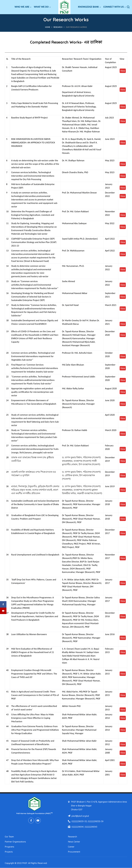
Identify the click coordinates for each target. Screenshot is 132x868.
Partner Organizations (15, 842)
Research (58, 27)
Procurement (74, 852)
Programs (9, 847)
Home (48, 27)
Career (71, 847)
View (123, 71)
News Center (74, 842)
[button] (128, 7)
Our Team (9, 837)
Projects (9, 852)
